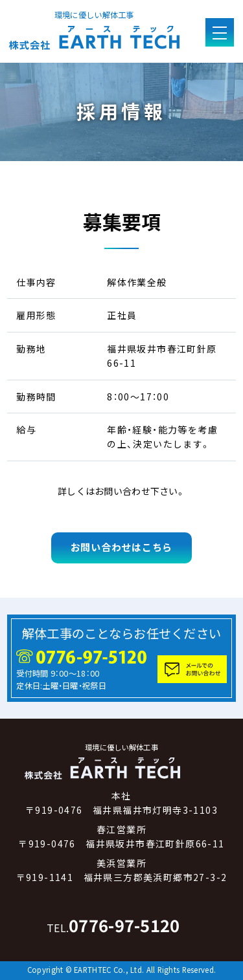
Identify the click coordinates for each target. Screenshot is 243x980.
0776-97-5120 (113, 925)
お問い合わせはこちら (121, 547)
